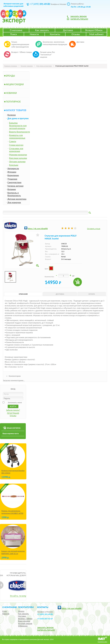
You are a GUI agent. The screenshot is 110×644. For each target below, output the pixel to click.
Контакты (55, 34)
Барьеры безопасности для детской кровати (18, 126)
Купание (12, 189)
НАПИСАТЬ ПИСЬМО (46, 630)
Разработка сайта (102, 642)
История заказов (25, 623)
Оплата (21, 611)
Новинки (11, 93)
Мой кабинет (96, 34)
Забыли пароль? (13, 410)
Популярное (13, 102)
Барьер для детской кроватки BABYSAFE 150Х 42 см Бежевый (13, 554)
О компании (10, 607)
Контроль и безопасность (14, 194)
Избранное (23, 626)
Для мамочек (14, 202)
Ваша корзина (24, 621)
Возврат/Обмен (94, 30)
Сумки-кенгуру (16, 145)
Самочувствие (14, 182)
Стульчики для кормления (16, 150)
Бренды (10, 76)
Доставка (68, 30)
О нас (5, 611)
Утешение (12, 179)
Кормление (13, 175)
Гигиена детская (15, 186)
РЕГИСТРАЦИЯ (13, 413)
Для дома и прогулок (44, 66)
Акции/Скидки (15, 84)
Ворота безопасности (19, 132)
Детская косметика (17, 199)
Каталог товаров (27, 66)
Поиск (13, 34)
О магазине (16, 30)
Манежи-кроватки (18, 155)
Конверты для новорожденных (17, 137)
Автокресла (13, 168)
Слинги (13, 141)
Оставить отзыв (94, 229)
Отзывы (76, 34)
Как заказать (42, 30)
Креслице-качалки (18, 158)
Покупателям (26, 607)
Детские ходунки (17, 162)
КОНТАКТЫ (43, 607)
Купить (78, 282)
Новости (34, 34)
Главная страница (11, 66)
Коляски (12, 115)
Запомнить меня (15, 403)
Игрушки (12, 172)
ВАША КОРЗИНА (14, 428)
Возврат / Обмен (25, 619)
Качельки (14, 165)
